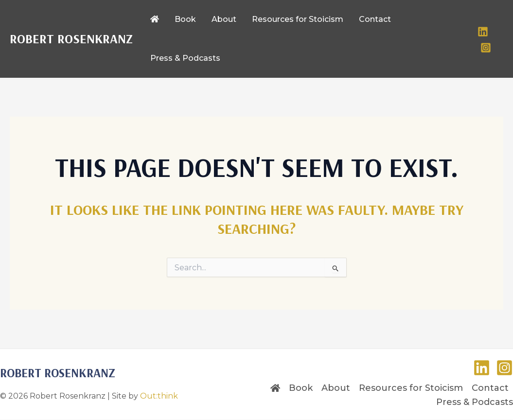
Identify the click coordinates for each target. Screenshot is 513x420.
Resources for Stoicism (411, 388)
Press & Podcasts (475, 402)
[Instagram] (486, 48)
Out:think (159, 396)
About (336, 388)
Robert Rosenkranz (71, 39)
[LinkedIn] (483, 32)
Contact (490, 388)
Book (301, 388)
